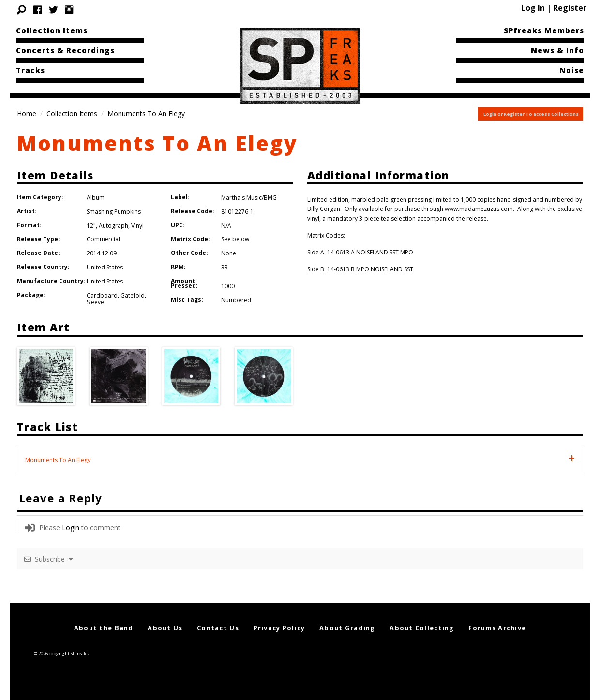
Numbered (236, 300)
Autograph (113, 226)
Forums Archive (497, 628)
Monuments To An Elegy (157, 143)
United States (105, 267)
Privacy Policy (279, 628)
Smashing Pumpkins (114, 212)
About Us (165, 628)
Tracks (30, 70)
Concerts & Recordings (65, 50)
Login (71, 528)
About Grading (347, 628)
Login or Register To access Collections (531, 114)
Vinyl (137, 226)
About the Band (104, 628)
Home (27, 113)
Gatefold (133, 295)
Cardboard (102, 295)
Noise (572, 70)
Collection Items (52, 30)
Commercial (103, 239)
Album (96, 198)
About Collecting (422, 628)
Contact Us (218, 628)
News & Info (557, 50)
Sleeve (95, 302)
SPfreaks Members (544, 30)
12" (91, 226)
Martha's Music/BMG (249, 198)
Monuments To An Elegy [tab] (58, 460)
